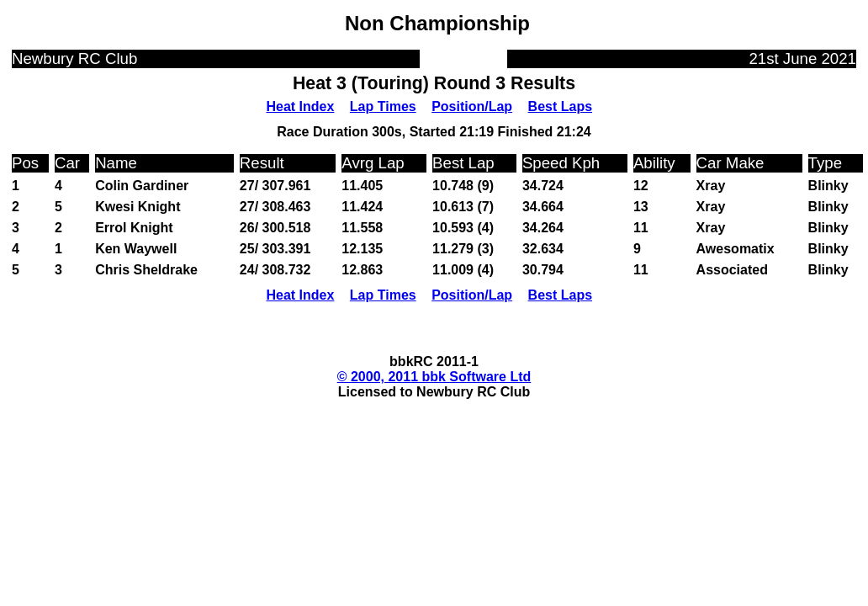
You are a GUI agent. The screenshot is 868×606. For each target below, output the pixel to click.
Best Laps (560, 106)
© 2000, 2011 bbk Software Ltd (434, 377)
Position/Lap (472, 106)
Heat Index (300, 106)
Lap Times (383, 106)
